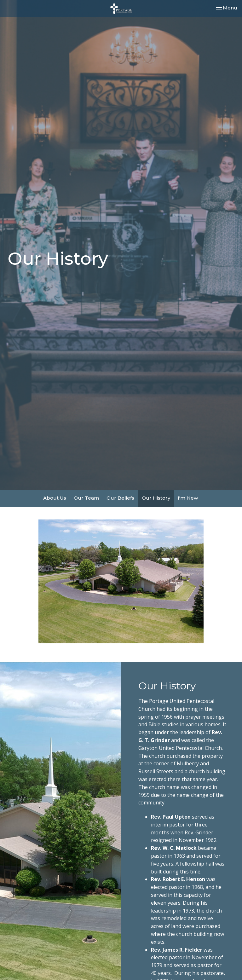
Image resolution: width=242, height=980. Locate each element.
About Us (55, 498)
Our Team (86, 498)
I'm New (188, 498)
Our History (156, 498)
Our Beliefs (120, 498)
